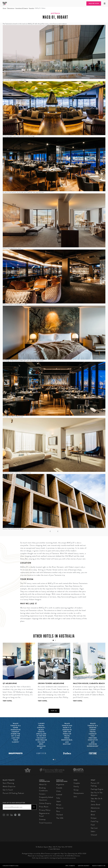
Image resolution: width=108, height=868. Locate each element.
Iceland (59, 795)
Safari (93, 831)
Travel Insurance (46, 823)
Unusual (94, 835)
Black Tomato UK (99, 866)
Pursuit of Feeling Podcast (13, 793)
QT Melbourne (10, 683)
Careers (42, 794)
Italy (58, 798)
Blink (93, 815)
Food (93, 825)
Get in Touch (8, 790)
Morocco (60, 808)
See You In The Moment (97, 794)
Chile (58, 791)
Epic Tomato (70, 866)
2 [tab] (55, 760)
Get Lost (94, 828)
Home (4, 8)
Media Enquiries (9, 786)
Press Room (44, 807)
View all (54, 711)
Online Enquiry (45, 803)
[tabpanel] (18, 674)
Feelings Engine (97, 789)
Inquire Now (94, 3)
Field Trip (95, 821)
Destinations (11, 8)
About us (43, 784)
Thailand (60, 815)
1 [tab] (53, 760)
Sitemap (42, 819)
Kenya (59, 805)
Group (76, 790)
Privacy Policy (45, 810)
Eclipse (94, 818)
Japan (58, 801)
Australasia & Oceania (22, 8)
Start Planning (8, 783)
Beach (93, 811)
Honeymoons (79, 793)
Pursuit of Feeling (95, 784)
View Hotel (7, 701)
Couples (77, 783)
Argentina (60, 784)
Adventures (95, 808)
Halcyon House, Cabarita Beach (89, 683)
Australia (31, 8)
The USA (60, 818)
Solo (75, 797)
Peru (58, 811)
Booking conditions (43, 789)
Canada (59, 788)
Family (76, 786)
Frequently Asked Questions (46, 799)
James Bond (96, 805)
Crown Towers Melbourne (51, 683)
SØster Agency (84, 866)
